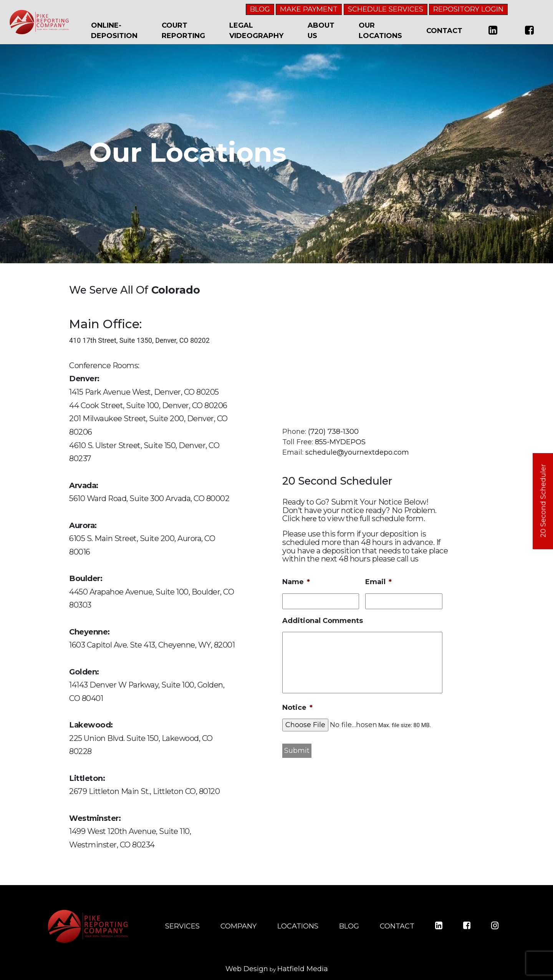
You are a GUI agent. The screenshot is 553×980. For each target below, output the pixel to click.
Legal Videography (256, 31)
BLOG (260, 9)
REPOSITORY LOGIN (468, 9)
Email (378, 582)
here (309, 519)
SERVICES (182, 926)
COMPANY (238, 926)
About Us (321, 31)
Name (296, 582)
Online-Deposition (114, 31)
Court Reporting (183, 31)
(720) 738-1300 (333, 432)
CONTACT (397, 926)
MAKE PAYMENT (309, 9)
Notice (297, 708)
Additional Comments (323, 621)
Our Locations (380, 31)
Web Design (247, 969)
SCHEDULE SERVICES (386, 9)
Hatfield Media (303, 969)
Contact (444, 31)
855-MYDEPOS (340, 442)
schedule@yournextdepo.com (357, 452)
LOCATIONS (298, 926)
